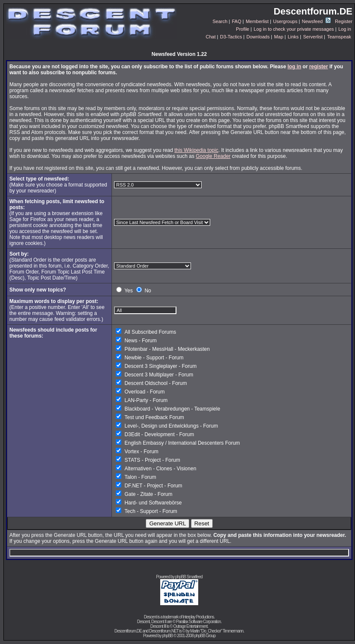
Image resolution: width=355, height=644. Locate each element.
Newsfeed (316, 21)
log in (294, 67)
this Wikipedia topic (196, 150)
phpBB (167, 636)
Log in (345, 29)
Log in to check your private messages (294, 29)
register (319, 67)
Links (293, 37)
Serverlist (313, 37)
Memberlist (257, 21)
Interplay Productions (198, 617)
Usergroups (285, 21)
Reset (202, 523)
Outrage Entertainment (190, 626)
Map (279, 37)
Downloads (258, 37)
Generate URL (167, 523)
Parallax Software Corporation (198, 622)
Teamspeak (339, 37)
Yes (129, 291)
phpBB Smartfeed (189, 577)
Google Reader (213, 156)
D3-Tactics (231, 37)
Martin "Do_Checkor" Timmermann (217, 631)
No (148, 291)
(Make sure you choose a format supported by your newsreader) (58, 185)
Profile (242, 29)
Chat (210, 37)
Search (220, 21)
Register (344, 21)
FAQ (237, 21)
